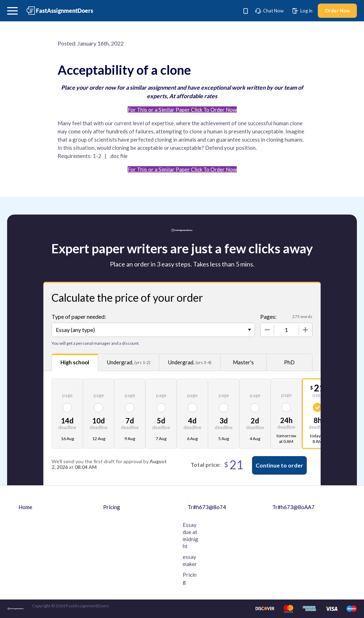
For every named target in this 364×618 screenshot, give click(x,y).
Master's (243, 362)
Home (25, 507)
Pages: (268, 316)
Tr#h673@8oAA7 (293, 507)
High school (75, 362)
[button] (12, 11)
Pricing (112, 507)
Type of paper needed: (79, 316)
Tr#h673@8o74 (207, 507)
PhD (289, 362)
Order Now (337, 11)
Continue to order (279, 465)
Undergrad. (129, 362)
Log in (303, 11)
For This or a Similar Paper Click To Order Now (182, 110)
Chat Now (269, 11)
